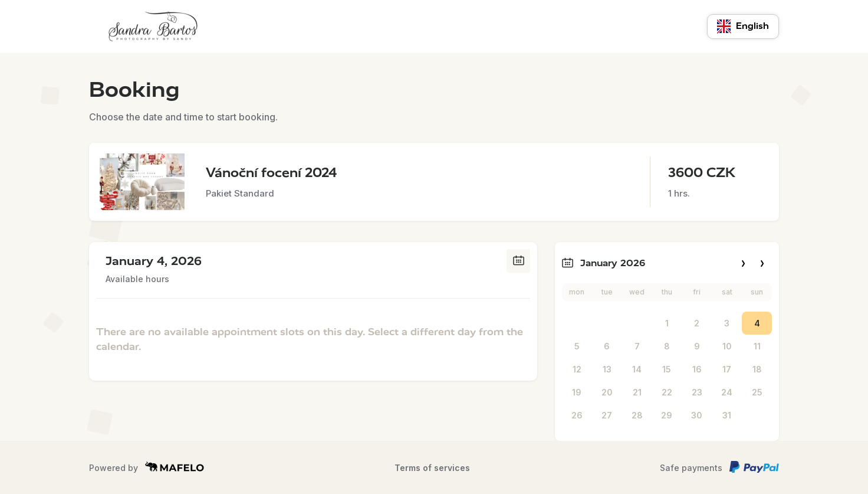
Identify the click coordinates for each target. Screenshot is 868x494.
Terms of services (432, 468)
